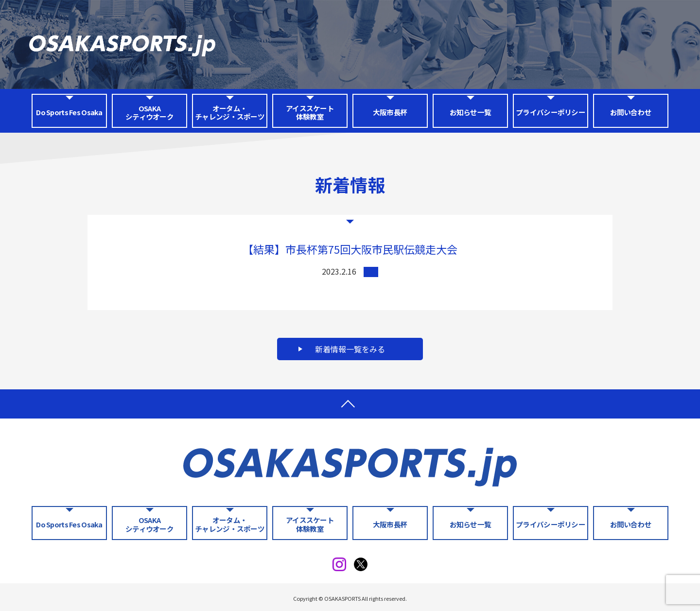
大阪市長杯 (390, 112)
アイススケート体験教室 (310, 112)
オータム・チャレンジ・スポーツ (230, 112)
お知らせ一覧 (471, 112)
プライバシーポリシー (551, 112)
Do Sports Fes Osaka (69, 112)
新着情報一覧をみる (350, 349)
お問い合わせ (631, 112)
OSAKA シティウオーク (149, 112)
